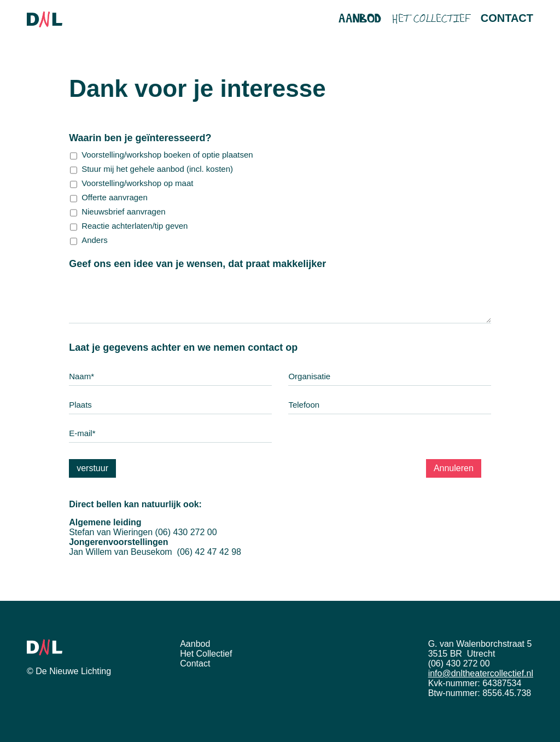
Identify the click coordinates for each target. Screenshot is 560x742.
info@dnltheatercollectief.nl (481, 673)
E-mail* (82, 433)
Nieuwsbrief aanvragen (123, 212)
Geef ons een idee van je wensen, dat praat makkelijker (223, 264)
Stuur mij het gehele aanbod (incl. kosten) (157, 169)
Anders (95, 240)
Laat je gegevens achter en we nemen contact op (209, 347)
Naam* (81, 376)
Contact (507, 18)
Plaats (80, 405)
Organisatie (309, 376)
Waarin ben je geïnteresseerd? (165, 138)
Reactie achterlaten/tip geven (135, 226)
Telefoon (304, 405)
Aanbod (360, 19)
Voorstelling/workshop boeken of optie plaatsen (167, 155)
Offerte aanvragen (115, 198)
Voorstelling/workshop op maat (137, 183)
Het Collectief (431, 20)
